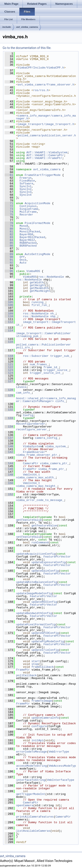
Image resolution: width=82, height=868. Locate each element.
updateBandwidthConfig (34, 613)
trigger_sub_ (61, 356)
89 (9, 254)
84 (9, 240)
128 (9, 390)
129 (9, 396)
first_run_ (40, 305)
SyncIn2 (25, 189)
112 (9, 322)
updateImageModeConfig (34, 593)
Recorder (26, 215)
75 (9, 215)
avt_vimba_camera (27, 27)
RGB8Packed (28, 243)
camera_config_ (47, 438)
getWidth (37, 282)
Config (28, 415)
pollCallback (26, 675)
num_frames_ (39, 364)
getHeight (37, 285)
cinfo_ (60, 401)
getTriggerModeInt (31, 794)
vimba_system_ (56, 446)
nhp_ (54, 316)
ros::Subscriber (36, 356)
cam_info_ (24, 393)
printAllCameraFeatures (35, 817)
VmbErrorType (59, 752)
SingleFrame (29, 209)
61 (9, 175)
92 (9, 263)
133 (9, 418)
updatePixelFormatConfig (36, 624)
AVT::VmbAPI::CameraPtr (45, 155)
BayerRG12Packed (32, 237)
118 (9, 356)
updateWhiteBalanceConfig (37, 582)
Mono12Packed (30, 232)
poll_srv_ (24, 347)
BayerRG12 (27, 240)
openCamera (25, 805)
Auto (23, 263)
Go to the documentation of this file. (27, 48)
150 (9, 483)
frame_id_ (51, 367)
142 (9, 452)
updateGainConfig (45, 571)
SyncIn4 (25, 195)
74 (9, 212)
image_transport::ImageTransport (49, 322)
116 (9, 342)
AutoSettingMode (38, 254)
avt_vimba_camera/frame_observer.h (46, 85)
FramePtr (30, 469)
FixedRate (27, 181)
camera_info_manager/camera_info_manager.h (46, 117)
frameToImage (42, 701)
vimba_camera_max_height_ (37, 486)
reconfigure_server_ (32, 429)
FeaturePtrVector (57, 557)
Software (26, 184)
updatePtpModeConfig (48, 641)
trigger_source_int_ (46, 373)
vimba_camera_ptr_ (55, 463)
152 (9, 494)
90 (9, 257)
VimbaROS (33, 271)
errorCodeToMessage (31, 752)
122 (9, 367)
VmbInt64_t (31, 475)
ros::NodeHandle (51, 277)
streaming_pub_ (28, 336)
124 (9, 373)
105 (9, 302)
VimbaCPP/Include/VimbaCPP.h (41, 68)
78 (9, 223)
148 (9, 475)
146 (9, 469)
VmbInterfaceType (60, 780)
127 (9, 381)
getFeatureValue (29, 520)
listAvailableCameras (33, 831)
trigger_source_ (56, 370)
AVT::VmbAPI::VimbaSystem (47, 152)
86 (9, 246)
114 (9, 331)
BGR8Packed (28, 246)
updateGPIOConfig (45, 633)
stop (35, 664)
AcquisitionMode (38, 203)
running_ (38, 302)
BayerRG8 (26, 234)
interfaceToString (31, 780)
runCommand (40, 542)
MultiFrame (28, 212)
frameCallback (43, 667)
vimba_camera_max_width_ (36, 477)
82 (9, 234)
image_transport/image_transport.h (46, 124)
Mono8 (24, 226)
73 (9, 209)
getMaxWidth (39, 288)
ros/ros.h (41, 90)
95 (9, 271)
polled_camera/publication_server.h (47, 135)
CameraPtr (31, 463)
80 (9, 229)
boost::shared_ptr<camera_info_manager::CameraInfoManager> (46, 400)
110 (9, 316)
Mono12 (25, 229)
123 (9, 370)
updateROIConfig (44, 602)
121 (9, 364)
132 (9, 410)
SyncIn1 (25, 186)
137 (9, 438)
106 (9, 305)
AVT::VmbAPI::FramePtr (44, 158)
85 (9, 243)
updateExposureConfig (49, 562)
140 (9, 446)
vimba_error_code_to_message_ (40, 500)
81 (9, 232)
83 (9, 237)
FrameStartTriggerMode (43, 175)
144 (9, 463)
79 (9, 226)
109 (9, 314)
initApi (38, 740)
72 (9, 206)
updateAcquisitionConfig (36, 554)
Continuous (28, 206)
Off (22, 257)
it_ (19, 325)
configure (39, 726)
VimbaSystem (32, 446)
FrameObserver (34, 452)
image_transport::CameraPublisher (44, 333)
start (36, 661)
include (7, 27)
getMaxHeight (40, 291)
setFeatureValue (29, 537)
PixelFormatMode (38, 223)
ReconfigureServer (31, 424)
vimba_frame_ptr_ (52, 469)
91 (9, 260)
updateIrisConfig (45, 650)
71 (9, 203)
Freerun (25, 178)
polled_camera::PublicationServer (44, 345)
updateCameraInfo (45, 718)
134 (9, 427)
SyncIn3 (25, 192)
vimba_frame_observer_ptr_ (38, 455)
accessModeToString (31, 766)
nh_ (53, 314)
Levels (21, 387)
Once (23, 260)
